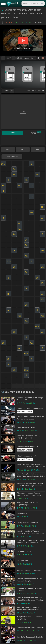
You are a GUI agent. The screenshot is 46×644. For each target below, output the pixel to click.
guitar (6, 91)
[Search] (42, 3)
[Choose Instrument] (12, 91)
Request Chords (25, 412)
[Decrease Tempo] (3, 58)
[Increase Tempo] (14, 58)
